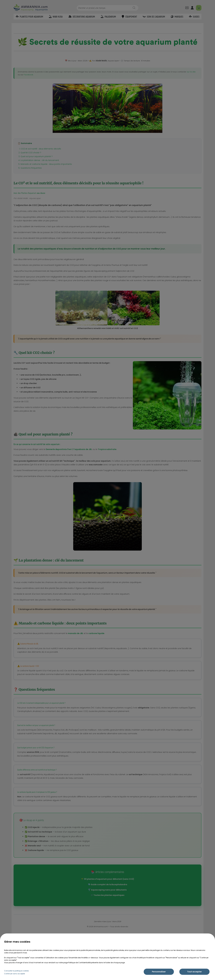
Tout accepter (195, 972)
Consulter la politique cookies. (17, 971)
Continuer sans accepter (15, 974)
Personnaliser (159, 972)
